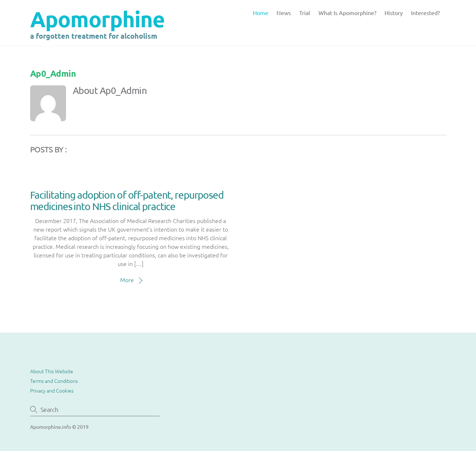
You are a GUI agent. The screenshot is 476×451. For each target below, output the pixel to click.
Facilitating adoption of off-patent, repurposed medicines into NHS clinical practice (127, 201)
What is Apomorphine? (347, 13)
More (127, 280)
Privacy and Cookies (52, 390)
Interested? (425, 13)
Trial (305, 13)
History (394, 13)
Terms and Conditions (54, 381)
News (284, 13)
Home (261, 13)
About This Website (52, 371)
